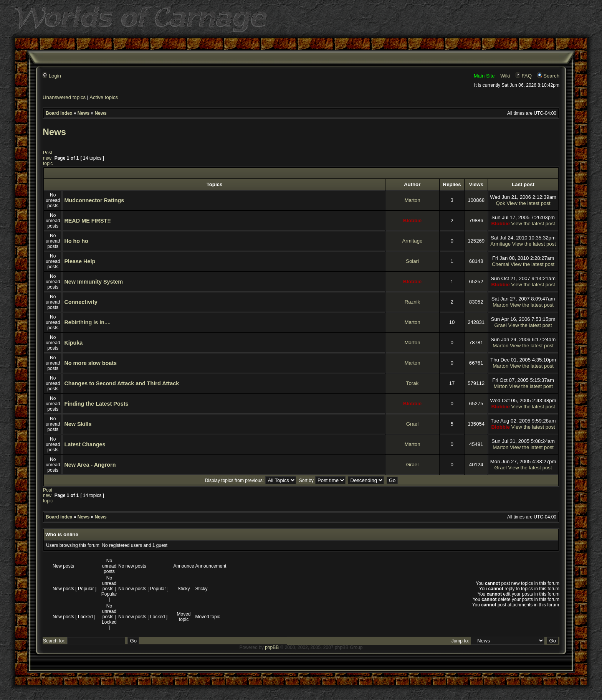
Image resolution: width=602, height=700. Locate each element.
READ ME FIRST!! (88, 221)
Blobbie (412, 220)
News (84, 113)
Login (52, 76)
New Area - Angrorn (90, 465)
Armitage (413, 241)
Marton (412, 200)
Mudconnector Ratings (94, 200)
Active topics (104, 97)
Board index (59, 113)
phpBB (272, 647)
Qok (501, 203)
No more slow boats (90, 363)
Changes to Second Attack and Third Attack (122, 383)
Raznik (412, 302)
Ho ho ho (76, 241)
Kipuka (73, 343)
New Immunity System (93, 282)
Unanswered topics (64, 97)
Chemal (500, 264)
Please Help (80, 261)
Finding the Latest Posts (96, 404)
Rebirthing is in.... (87, 322)
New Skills (78, 424)
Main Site (484, 76)
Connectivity (81, 302)
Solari (412, 261)
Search (548, 76)
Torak (412, 383)
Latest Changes (85, 444)
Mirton (500, 386)
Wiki (505, 76)
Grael (501, 325)
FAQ (524, 76)
